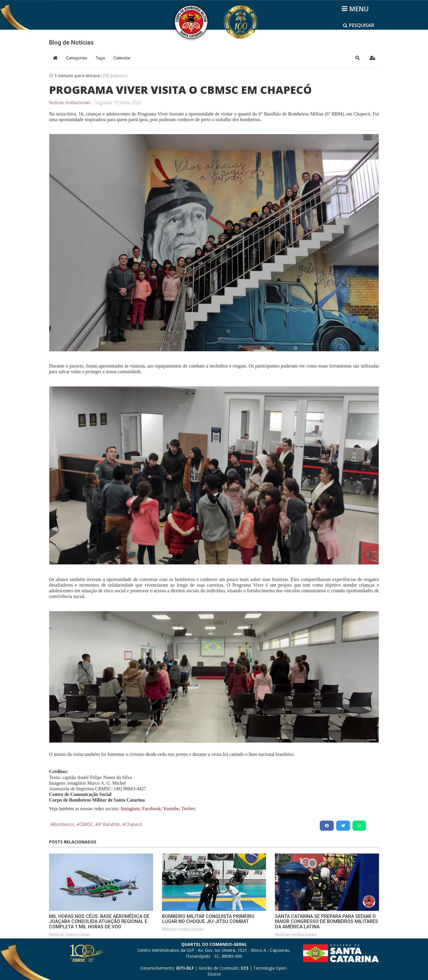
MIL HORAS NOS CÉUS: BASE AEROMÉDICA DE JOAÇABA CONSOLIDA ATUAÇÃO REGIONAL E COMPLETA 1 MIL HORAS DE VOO (99, 922)
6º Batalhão (109, 824)
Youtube (170, 809)
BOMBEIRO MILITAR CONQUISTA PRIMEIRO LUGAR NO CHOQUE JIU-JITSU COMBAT (208, 919)
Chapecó (134, 824)
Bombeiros (64, 824)
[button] (358, 58)
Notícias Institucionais (70, 103)
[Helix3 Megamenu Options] (356, 9)
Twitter (188, 809)
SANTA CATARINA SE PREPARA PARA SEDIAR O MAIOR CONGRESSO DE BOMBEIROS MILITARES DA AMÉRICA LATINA (326, 922)
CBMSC (86, 824)
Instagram (130, 809)
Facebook (151, 809)
